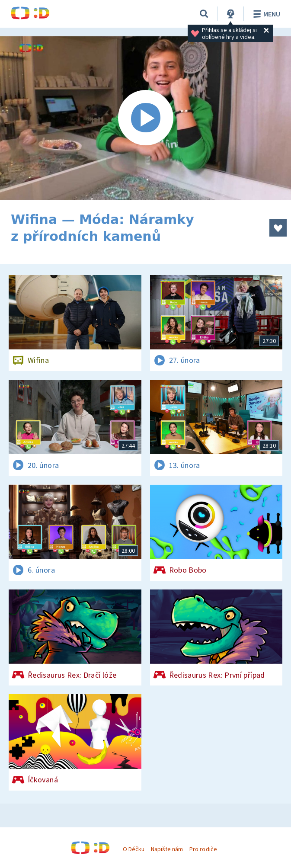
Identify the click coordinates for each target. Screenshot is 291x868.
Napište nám (167, 849)
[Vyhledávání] (204, 14)
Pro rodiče (203, 849)
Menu (265, 14)
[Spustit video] (145, 118)
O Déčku (134, 849)
